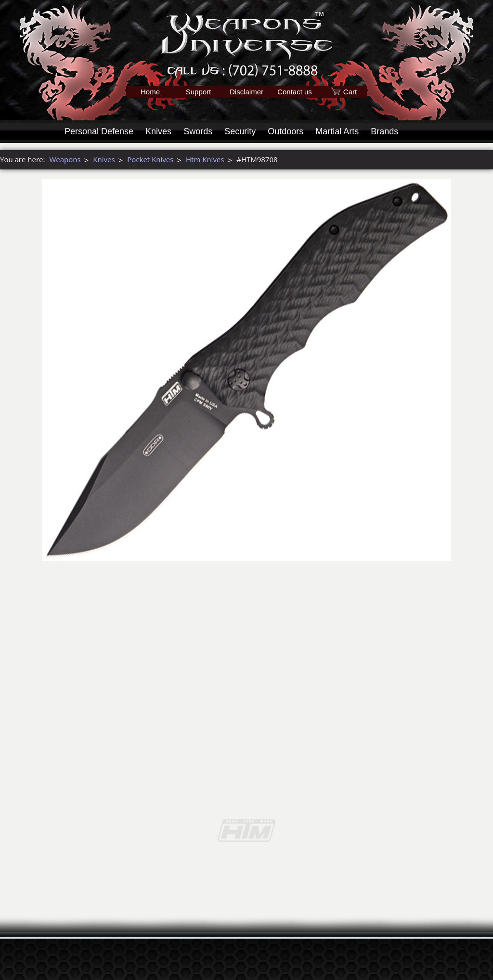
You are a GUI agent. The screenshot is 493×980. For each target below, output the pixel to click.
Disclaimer (246, 92)
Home (150, 92)
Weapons (65, 159)
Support (199, 92)
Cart (350, 92)
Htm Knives (205, 159)
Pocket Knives (150, 159)
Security (240, 131)
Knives (158, 131)
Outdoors (285, 131)
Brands (384, 131)
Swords (198, 131)
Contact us (295, 92)
